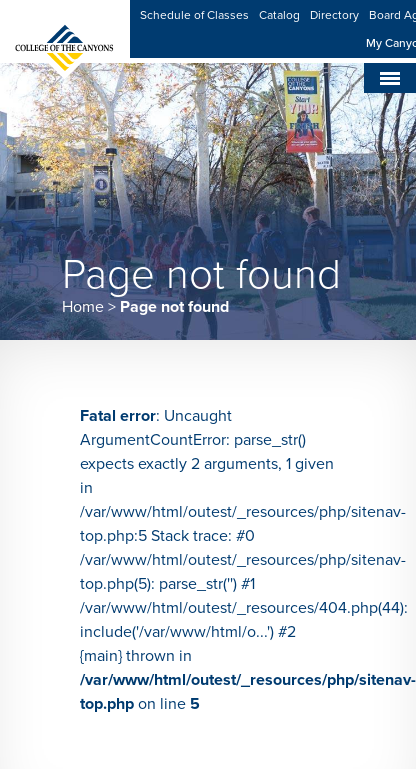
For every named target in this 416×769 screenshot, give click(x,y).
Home (83, 307)
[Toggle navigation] (390, 78)
